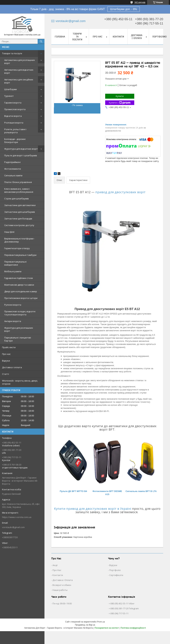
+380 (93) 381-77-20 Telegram (124, 608)
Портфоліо (115, 570)
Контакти (118, 37)
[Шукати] (41, 41)
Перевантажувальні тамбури (20, 255)
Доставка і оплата (12, 367)
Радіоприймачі (12, 162)
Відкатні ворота (13, 116)
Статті (5, 374)
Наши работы (60, 590)
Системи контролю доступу (19, 225)
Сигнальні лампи (13, 175)
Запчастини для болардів (18, 219)
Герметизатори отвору (17, 248)
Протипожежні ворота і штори (21, 298)
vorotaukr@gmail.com (13, 527)
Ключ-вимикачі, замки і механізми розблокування (19, 190)
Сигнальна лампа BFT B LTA (141, 491)
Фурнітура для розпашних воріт (19, 329)
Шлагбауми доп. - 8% (124, 9)
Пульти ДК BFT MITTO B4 (73, 491)
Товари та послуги (12, 53)
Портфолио (159, 37)
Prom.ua (101, 622)
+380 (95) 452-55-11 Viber (122, 603)
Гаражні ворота (13, 103)
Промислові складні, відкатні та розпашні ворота (20, 313)
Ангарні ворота (13, 321)
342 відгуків (140, 2)
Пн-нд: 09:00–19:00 (62, 603)
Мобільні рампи (13, 271)
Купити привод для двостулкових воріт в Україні (93, 509)
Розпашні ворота (14, 123)
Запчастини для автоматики (20, 205)
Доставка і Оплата (63, 580)
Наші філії (9, 232)
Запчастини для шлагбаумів (20, 212)
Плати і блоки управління (18, 182)
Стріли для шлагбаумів (17, 199)
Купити (120, 96)
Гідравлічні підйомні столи (19, 278)
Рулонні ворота (13, 305)
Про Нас (57, 570)
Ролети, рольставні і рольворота (15, 131)
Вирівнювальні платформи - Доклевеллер (19, 240)
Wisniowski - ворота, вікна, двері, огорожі (20, 382)
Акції (55, 565)
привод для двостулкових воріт (120, 192)
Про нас (6, 354)
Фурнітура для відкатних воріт (21, 149)
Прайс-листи (9, 347)
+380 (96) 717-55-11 (119, 613)
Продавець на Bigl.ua (85, 625)
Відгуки (6, 361)
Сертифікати (116, 575)
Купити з (120, 103)
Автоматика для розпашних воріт (20, 62)
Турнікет (9, 96)
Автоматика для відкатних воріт (19, 71)
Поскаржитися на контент (107, 628)
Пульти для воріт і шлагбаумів (21, 155)
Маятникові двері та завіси (19, 285)
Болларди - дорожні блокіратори (15, 141)
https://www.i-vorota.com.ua (17, 517)
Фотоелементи (13, 169)
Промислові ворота (15, 109)
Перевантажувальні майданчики (15, 263)
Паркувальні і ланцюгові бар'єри (18, 339)
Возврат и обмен (62, 585)
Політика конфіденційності (133, 628)
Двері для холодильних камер (21, 291)
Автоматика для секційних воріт (19, 81)
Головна (60, 37)
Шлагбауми (11, 89)
